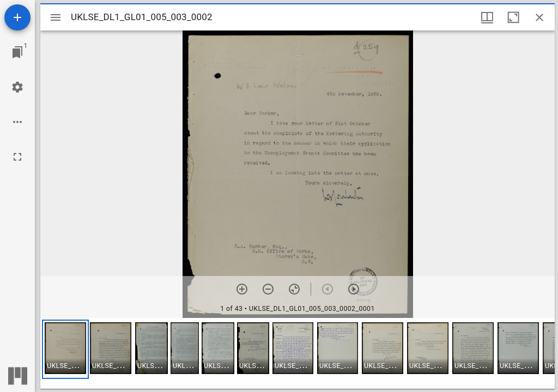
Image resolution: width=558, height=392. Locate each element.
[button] (65, 349)
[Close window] (539, 17)
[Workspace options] (17, 122)
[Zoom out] (268, 289)
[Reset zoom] (294, 289)
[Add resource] (17, 17)
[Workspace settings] (17, 87)
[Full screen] (17, 157)
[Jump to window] (17, 52)
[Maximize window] (513, 17)
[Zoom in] (242, 289)
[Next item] (354, 289)
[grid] (298, 353)
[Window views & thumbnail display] (487, 17)
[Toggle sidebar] (56, 17)
